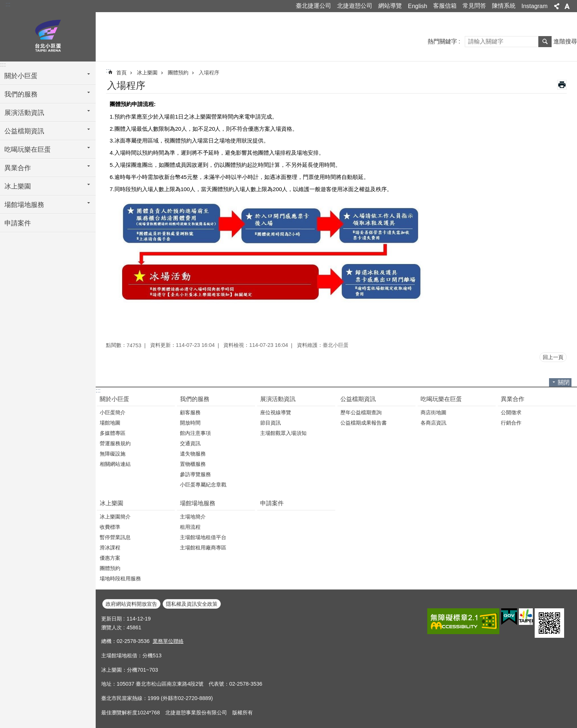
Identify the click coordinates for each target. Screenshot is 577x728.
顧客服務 (190, 412)
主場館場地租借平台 (203, 537)
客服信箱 (445, 6)
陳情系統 (504, 6)
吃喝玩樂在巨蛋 (441, 399)
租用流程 (190, 527)
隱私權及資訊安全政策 (192, 604)
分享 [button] (557, 6)
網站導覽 (390, 6)
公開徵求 (511, 412)
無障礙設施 (113, 454)
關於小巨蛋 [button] (21, 76)
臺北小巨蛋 (48, 36)
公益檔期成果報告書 (364, 423)
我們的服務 (195, 399)
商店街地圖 (433, 412)
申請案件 (18, 223)
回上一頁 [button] (553, 357)
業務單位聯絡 (168, 641)
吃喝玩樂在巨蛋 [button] (28, 150)
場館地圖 (110, 423)
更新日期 (111, 619)
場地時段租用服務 (120, 578)
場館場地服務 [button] (24, 205)
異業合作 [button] (18, 168)
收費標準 (110, 527)
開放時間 (190, 423)
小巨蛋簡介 (113, 412)
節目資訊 (270, 423)
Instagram (534, 6)
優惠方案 (110, 558)
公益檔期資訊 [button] (24, 131)
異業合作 (513, 399)
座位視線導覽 (276, 412)
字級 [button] (567, 6)
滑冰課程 (110, 548)
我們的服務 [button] (21, 94)
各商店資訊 (433, 423)
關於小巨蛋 (114, 399)
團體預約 (178, 73)
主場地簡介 (193, 517)
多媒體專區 (113, 433)
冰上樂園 (147, 73)
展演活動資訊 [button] (24, 113)
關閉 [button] (564, 382)
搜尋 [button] (545, 42)
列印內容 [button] (562, 85)
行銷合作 (511, 423)
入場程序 (209, 73)
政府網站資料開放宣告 (131, 604)
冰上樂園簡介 (115, 517)
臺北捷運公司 (314, 6)
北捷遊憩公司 (355, 6)
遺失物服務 (193, 454)
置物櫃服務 (193, 464)
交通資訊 (190, 443)
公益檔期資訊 (358, 399)
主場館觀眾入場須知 (283, 433)
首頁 (121, 73)
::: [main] (108, 71)
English (417, 6)
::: (8, 4)
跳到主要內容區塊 (4, 4)
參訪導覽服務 (195, 474)
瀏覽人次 (111, 627)
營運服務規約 (115, 443)
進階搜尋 (565, 41)
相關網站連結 (115, 464)
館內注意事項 (195, 433)
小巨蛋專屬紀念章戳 (203, 485)
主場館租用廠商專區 (203, 548)
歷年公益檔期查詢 (361, 412)
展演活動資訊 (278, 399)
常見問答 (474, 6)
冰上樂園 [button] (18, 186)
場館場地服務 (198, 503)
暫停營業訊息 (115, 537)
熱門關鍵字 (442, 41)
